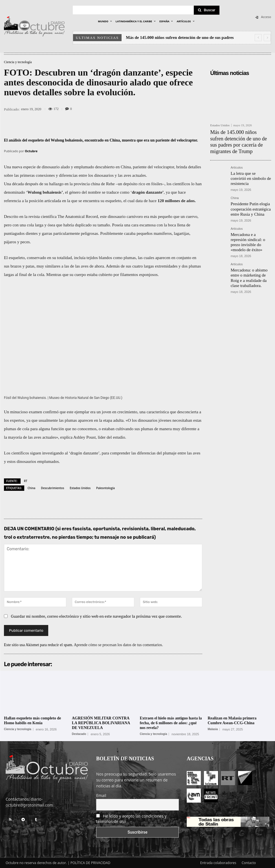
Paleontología (105, 488)
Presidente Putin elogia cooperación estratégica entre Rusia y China (250, 189)
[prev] (258, 38)
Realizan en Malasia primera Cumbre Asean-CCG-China (232, 721)
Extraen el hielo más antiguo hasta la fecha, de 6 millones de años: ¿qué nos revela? (171, 723)
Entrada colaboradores (218, 863)
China (32, 488)
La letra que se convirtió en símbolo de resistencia (249, 164)
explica (66, 437)
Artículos (237, 157)
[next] (267, 38)
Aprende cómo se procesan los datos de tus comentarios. (118, 645)
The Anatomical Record (78, 217)
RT (26, 481)
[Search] (207, 10)
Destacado (79, 734)
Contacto (249, 863)
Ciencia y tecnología (18, 62)
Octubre (31, 151)
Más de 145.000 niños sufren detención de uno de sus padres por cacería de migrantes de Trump (238, 136)
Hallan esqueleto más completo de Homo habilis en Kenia (32, 721)
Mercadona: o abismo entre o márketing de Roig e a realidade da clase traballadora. (250, 246)
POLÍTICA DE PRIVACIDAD (91, 863)
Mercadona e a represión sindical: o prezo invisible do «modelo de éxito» (250, 217)
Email (101, 795)
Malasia (213, 729)
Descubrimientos (52, 488)
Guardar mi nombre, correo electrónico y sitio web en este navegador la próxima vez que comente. (97, 616)
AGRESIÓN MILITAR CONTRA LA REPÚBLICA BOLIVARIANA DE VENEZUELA (101, 723)
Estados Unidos (80, 488)
